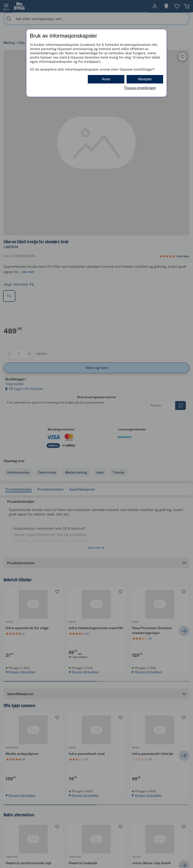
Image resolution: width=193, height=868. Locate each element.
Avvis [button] (106, 79)
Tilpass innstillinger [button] (140, 88)
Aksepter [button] (145, 79)
